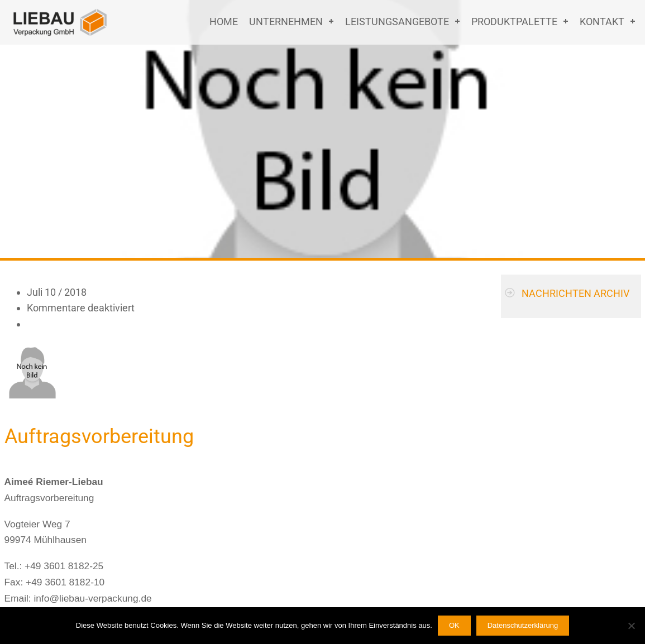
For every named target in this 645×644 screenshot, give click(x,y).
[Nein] (631, 626)
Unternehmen (286, 21)
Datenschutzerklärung (523, 625)
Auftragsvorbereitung (99, 436)
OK (454, 625)
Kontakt (602, 21)
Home (224, 21)
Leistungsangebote (397, 21)
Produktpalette (514, 21)
